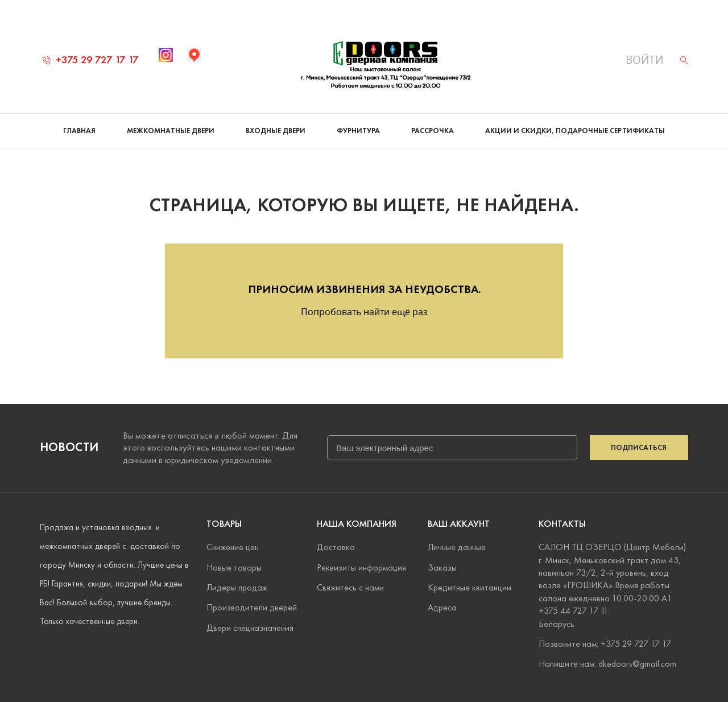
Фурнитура (358, 131)
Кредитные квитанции (470, 587)
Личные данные (457, 547)
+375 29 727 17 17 (91, 59)
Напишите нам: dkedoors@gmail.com (607, 664)
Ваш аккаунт (459, 524)
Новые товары (234, 567)
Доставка (336, 547)
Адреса (442, 607)
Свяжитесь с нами (350, 587)
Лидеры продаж (237, 587)
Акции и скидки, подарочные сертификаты (575, 131)
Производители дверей (252, 607)
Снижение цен (233, 547)
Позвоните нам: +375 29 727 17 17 (605, 644)
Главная (79, 131)
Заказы (442, 567)
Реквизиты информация (361, 567)
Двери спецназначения (250, 628)
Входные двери (276, 131)
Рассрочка (433, 131)
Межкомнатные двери (171, 131)
